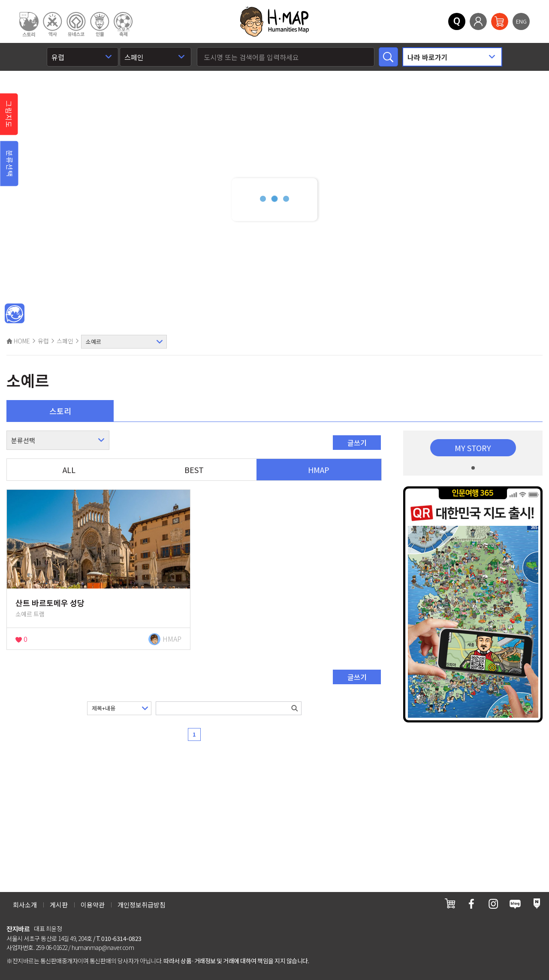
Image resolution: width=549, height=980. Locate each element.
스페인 (65, 341)
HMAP (319, 470)
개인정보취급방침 (142, 905)
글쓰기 (357, 443)
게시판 (59, 905)
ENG (521, 21)
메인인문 (15, 314)
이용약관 (93, 905)
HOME (18, 341)
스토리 (60, 411)
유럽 (43, 341)
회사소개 (25, 905)
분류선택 (10, 164)
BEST (194, 470)
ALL (69, 470)
